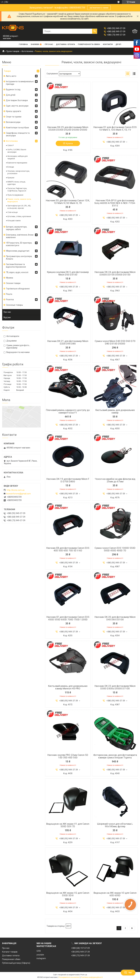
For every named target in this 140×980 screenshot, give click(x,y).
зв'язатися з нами (99, 8)
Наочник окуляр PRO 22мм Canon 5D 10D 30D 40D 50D (68, 756)
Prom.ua (84, 975)
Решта (9, 294)
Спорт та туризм (14, 117)
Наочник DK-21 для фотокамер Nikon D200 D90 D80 (68, 342)
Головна (23, 44)
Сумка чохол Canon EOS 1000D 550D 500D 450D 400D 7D (115, 549)
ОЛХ (39, 951)
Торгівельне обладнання (18, 289)
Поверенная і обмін (11, 959)
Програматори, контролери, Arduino (19, 258)
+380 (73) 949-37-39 (80, 956)
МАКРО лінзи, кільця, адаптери (16, 183)
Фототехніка (27, 51)
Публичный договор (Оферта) (16, 963)
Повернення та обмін (89, 44)
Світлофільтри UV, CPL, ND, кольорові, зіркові (19, 207)
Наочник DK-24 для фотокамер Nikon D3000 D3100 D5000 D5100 (115, 273)
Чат (128, 973)
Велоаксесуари (13, 122)
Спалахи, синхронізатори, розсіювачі (19, 172)
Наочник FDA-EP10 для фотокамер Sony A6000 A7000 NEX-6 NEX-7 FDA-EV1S (115, 203)
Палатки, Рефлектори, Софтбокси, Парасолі (17, 190)
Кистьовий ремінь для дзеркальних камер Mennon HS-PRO (68, 687)
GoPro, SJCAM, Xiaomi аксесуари (17, 151)
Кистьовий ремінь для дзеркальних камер (115, 411)
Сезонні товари (13, 283)
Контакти (108, 44)
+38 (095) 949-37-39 (80, 952)
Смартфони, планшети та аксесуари (18, 134)
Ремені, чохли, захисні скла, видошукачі (19, 200)
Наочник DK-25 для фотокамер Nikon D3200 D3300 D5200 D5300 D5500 (68, 128)
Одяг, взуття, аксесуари (17, 106)
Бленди (11, 167)
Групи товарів (13, 51)
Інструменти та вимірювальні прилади (20, 83)
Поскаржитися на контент (69, 977)
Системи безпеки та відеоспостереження (16, 266)
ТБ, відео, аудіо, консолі (17, 272)
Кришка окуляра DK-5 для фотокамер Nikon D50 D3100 (68, 273)
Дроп (118, 44)
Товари (7, 71)
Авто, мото (11, 76)
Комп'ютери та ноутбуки (17, 128)
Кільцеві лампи (14, 221)
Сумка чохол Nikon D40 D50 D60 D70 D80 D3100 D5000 (115, 342)
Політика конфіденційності (92, 977)
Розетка (10, 300)
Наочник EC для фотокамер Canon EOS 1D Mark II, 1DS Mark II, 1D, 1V (115, 128)
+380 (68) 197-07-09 (80, 948)
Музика (9, 278)
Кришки (11, 178)
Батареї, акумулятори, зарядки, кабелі (16, 228)
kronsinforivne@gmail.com (19, 494)
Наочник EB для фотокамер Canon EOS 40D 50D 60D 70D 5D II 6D (68, 549)
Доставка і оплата (65, 44)
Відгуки (7, 317)
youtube (40, 955)
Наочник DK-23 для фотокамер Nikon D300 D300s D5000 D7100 (115, 687)
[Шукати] (95, 31)
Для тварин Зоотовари (17, 100)
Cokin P (10, 145)
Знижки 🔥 (36, 44)
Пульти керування (15, 195)
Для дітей (11, 95)
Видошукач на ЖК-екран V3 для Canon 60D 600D (115, 894)
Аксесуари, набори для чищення (17, 157)
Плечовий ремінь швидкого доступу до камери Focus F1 (68, 411)
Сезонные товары (14, 305)
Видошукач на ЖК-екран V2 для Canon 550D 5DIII (68, 894)
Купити (69, 143)
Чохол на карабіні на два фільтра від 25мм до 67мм (115, 480)
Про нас (49, 44)
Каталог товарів (10, 952)
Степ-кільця (12, 212)
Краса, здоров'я (13, 111)
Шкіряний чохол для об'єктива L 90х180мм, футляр (115, 825)
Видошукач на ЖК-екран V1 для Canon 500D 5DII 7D (68, 825)
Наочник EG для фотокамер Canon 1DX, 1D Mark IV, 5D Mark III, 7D (68, 202)
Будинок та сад (13, 89)
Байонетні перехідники (17, 163)
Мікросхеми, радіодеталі (18, 251)
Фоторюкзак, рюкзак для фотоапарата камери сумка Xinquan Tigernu (115, 756)
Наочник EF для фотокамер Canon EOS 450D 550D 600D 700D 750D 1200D (68, 618)
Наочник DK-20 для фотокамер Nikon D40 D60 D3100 (115, 618)
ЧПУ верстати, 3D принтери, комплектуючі (19, 244)
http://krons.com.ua (16, 490)
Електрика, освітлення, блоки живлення (20, 236)
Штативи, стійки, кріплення (19, 216)
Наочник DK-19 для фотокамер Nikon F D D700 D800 (68, 480)
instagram (41, 958)
